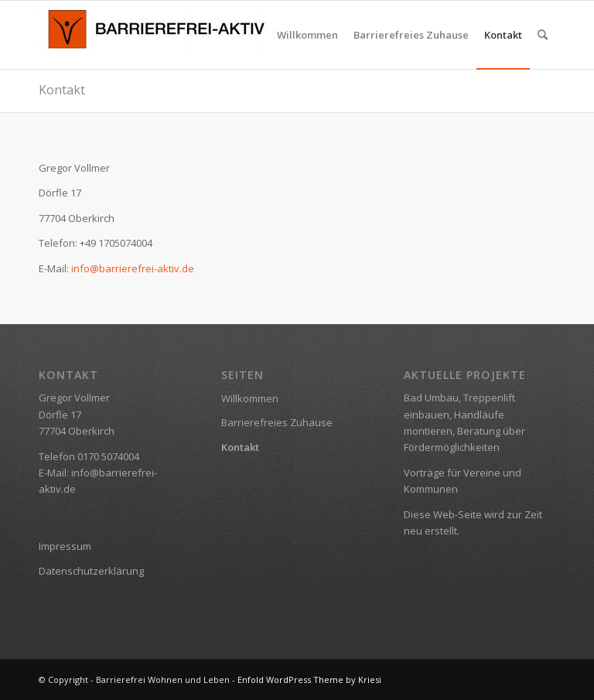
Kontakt (62, 90)
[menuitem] (307, 35)
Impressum (65, 546)
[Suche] (543, 35)
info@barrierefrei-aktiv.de (133, 268)
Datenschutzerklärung (91, 571)
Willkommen (250, 398)
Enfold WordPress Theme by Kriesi (309, 680)
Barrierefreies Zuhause (277, 422)
